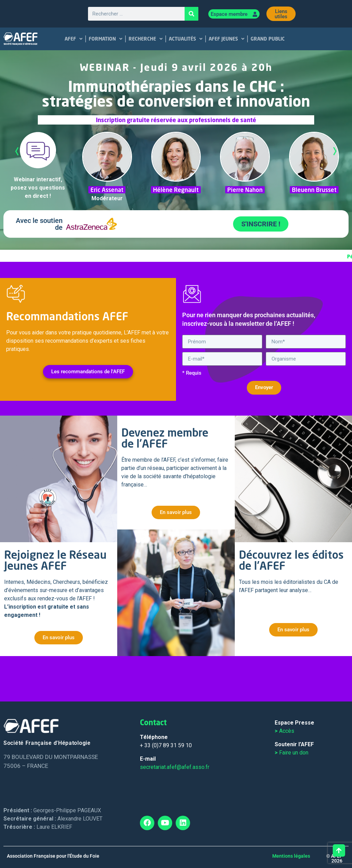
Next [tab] (335, 151)
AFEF (74, 39)
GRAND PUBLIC (268, 39)
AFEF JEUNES (227, 39)
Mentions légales (291, 856)
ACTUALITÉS (186, 39)
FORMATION (106, 39)
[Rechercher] (191, 14)
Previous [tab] (17, 151)
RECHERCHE (146, 39)
